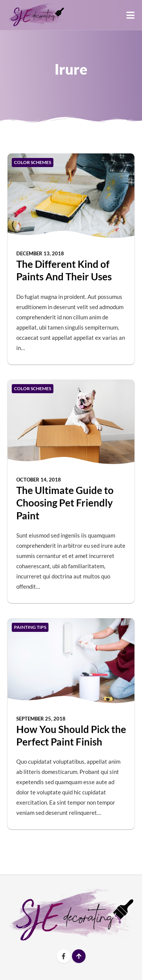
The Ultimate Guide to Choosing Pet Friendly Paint (65, 503)
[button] (130, 15)
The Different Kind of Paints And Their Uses (64, 270)
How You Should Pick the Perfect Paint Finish (71, 735)
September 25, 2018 (41, 719)
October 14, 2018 (39, 480)
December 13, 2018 (40, 253)
